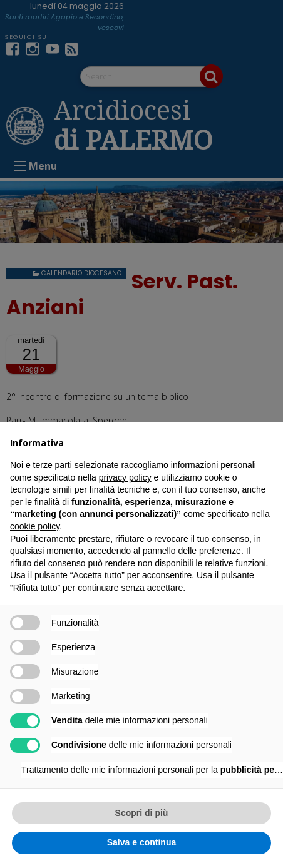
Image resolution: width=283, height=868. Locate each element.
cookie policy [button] (35, 526)
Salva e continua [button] (141, 842)
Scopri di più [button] (142, 813)
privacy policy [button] (125, 477)
